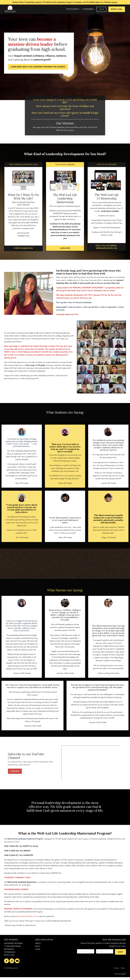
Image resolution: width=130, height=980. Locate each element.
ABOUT (38, 946)
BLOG (38, 949)
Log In (101, 9)
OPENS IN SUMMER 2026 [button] (23, 248)
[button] (120, 955)
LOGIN (38, 952)
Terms (123, 971)
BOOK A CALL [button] (117, 9)
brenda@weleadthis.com (27, 919)
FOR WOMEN (88, 9)
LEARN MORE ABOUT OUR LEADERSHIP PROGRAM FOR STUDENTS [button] (38, 67)
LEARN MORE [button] (65, 248)
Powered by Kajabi (120, 977)
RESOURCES (9, 952)
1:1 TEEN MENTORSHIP (12, 949)
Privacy (116, 971)
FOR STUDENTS (73, 9)
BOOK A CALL (9, 958)
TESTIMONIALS (10, 955)
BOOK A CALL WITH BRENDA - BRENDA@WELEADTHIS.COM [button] (107, 247)
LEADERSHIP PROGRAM (13, 946)
